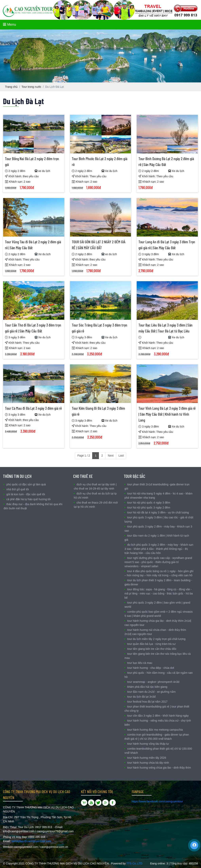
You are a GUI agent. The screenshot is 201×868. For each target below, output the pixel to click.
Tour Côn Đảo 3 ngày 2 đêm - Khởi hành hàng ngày (158, 716)
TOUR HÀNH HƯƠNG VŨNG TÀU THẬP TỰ (148, 744)
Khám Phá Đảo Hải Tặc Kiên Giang (147, 687)
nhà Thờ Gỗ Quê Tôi (18, 489)
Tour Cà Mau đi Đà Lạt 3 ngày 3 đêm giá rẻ (33, 408)
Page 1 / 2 (84, 456)
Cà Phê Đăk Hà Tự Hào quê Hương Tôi (28, 499)
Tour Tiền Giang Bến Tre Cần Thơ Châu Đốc (152, 649)
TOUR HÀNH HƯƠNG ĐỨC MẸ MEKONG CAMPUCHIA (155, 730)
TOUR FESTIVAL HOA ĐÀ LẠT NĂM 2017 (147, 702)
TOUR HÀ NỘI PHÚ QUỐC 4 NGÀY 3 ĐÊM (149, 503)
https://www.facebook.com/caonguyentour (157, 801)
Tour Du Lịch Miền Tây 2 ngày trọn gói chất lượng (156, 639)
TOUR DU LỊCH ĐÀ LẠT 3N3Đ (141, 697)
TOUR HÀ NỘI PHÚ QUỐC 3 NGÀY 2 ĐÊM (149, 508)
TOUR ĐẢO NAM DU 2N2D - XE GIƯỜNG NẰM (151, 692)
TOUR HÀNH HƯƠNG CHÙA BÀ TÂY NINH (148, 763)
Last (121, 456)
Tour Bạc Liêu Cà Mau (140, 663)
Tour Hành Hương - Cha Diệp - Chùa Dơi (151, 668)
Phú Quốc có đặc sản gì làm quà (26, 484)
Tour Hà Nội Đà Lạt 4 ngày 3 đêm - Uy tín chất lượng (158, 512)
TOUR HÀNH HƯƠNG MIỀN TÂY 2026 (147, 758)
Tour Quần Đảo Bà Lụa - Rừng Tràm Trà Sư (151, 644)
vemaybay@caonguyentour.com (31, 841)
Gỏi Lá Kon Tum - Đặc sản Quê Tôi (26, 494)
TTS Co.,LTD (134, 863)
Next (111, 456)
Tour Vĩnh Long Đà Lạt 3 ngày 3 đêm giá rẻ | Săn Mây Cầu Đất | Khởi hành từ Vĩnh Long (167, 414)
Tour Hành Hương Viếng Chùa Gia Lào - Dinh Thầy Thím (159, 768)
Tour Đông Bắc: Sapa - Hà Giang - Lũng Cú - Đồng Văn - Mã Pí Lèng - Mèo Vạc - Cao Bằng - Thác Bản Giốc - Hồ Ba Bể (159, 593)
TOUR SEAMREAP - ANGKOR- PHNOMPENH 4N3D (153, 682)
